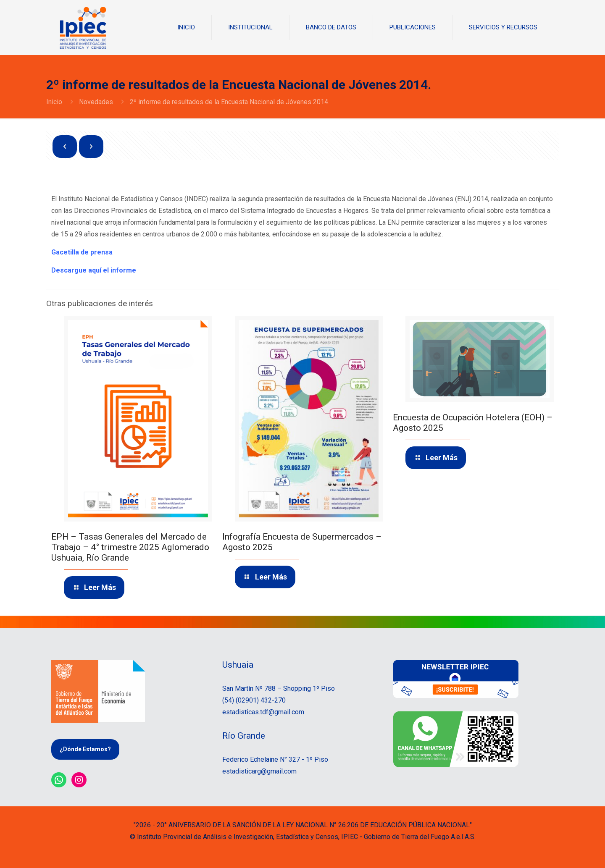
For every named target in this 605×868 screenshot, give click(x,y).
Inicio (54, 102)
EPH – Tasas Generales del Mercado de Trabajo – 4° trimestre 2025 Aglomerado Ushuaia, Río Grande (130, 547)
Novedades (96, 102)
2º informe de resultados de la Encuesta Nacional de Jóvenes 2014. (230, 102)
